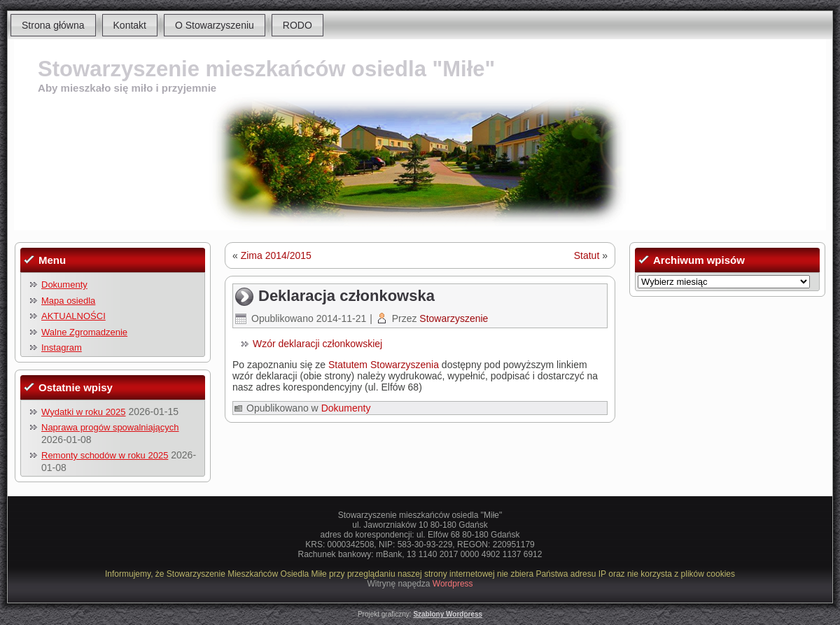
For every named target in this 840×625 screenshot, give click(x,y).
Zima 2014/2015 (276, 255)
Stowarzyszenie (454, 318)
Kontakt (130, 25)
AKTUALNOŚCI (73, 316)
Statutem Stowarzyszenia (384, 365)
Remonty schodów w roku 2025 (105, 455)
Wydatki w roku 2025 (84, 412)
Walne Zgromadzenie (84, 332)
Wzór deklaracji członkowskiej (317, 344)
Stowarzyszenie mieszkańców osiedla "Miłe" (266, 69)
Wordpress (453, 584)
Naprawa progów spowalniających (110, 427)
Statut (587, 255)
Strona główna (53, 25)
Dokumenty (64, 285)
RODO (297, 25)
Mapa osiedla (68, 301)
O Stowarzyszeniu (215, 25)
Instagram (62, 347)
